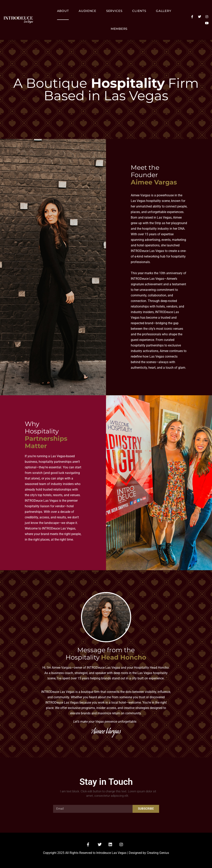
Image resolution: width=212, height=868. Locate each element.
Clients (139, 11)
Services (114, 11)
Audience (87, 11)
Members (119, 29)
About (63, 11)
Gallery (164, 11)
